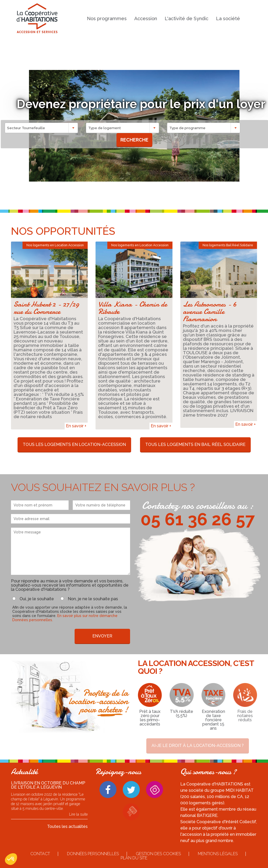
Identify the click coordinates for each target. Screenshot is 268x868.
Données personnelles (93, 854)
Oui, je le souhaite (37, 599)
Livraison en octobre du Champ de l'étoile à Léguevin (48, 785)
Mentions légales (218, 854)
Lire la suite (78, 814)
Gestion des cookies (158, 854)
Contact (40, 854)
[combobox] (42, 128)
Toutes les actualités (67, 826)
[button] (11, 859)
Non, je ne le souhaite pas (93, 599)
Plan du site (134, 858)
